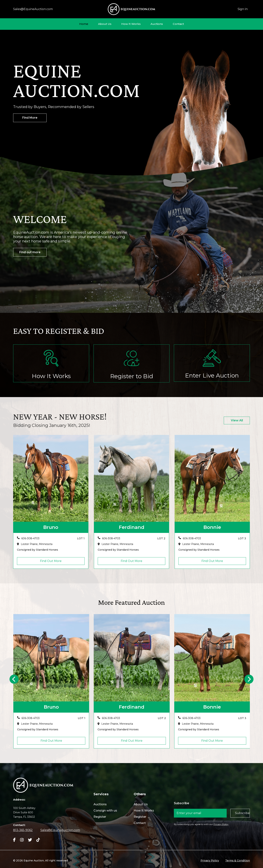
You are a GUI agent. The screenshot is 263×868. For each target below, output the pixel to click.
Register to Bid (132, 376)
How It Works (131, 24)
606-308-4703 (30, 538)
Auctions (157, 24)
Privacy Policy (221, 824)
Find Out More (51, 561)
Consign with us (105, 811)
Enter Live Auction (212, 375)
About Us (105, 24)
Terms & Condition (238, 861)
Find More (30, 118)
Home (84, 24)
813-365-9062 (23, 830)
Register (100, 817)
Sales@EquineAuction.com (33, 9)
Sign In (243, 9)
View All (237, 420)
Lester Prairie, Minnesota (37, 544)
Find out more (30, 252)
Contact (178, 24)
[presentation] (14, 679)
